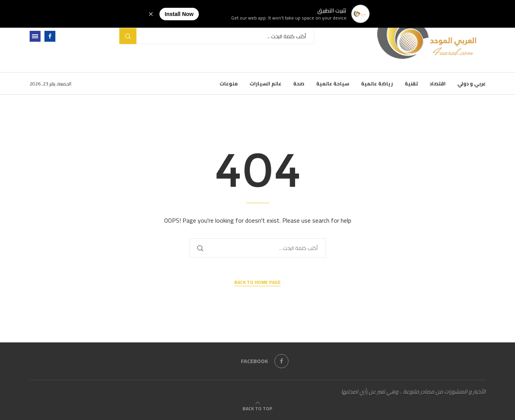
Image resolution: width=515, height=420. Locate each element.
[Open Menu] (35, 36)
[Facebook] (50, 36)
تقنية (411, 83)
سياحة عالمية (333, 83)
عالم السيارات (265, 83)
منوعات (229, 83)
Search (128, 36)
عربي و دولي (472, 83)
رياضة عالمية (377, 83)
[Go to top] (257, 408)
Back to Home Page (257, 283)
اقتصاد (438, 83)
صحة (299, 83)
